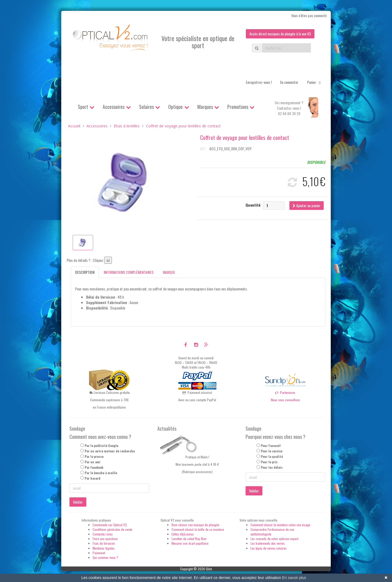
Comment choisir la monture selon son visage (280, 525)
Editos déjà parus (183, 534)
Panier (315, 82)
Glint (209, 569)
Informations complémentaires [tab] (129, 272)
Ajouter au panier (307, 205)
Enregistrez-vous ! (259, 82)
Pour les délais (272, 467)
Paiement (99, 553)
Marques (205, 107)
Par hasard (93, 478)
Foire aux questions (105, 539)
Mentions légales (104, 548)
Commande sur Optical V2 (110, 525)
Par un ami (93, 462)
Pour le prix (269, 462)
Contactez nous (103, 534)
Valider (78, 502)
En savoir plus (294, 578)
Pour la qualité (272, 456)
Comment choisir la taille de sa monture (198, 529)
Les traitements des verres (268, 543)
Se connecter (289, 82)
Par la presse (94, 456)
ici (108, 260)
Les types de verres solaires (269, 548)
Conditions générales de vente (112, 529)
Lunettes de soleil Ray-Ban (189, 539)
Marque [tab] (169, 272)
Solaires (146, 107)
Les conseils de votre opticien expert (274, 539)
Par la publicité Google (101, 445)
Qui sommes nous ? (105, 557)
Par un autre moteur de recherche (110, 451)
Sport (83, 107)
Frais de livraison (104, 543)
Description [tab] (85, 272)
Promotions (238, 107)
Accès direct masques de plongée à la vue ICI (279, 34)
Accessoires (114, 107)
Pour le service (272, 451)
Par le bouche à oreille (101, 473)
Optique (175, 107)
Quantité (253, 205)
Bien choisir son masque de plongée (195, 525)
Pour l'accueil (271, 445)
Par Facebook (94, 467)
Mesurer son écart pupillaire (190, 543)
